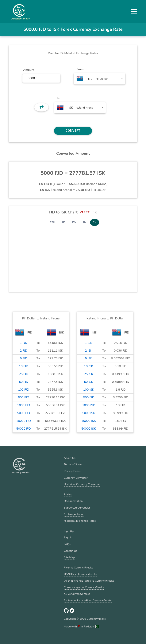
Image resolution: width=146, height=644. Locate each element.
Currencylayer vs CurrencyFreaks (84, 587)
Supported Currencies (77, 508)
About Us (70, 458)
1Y (95, 222)
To (59, 98)
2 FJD (24, 351)
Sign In (68, 537)
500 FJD (24, 397)
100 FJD (24, 390)
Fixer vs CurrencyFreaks (78, 568)
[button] (134, 11)
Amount (29, 70)
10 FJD (24, 366)
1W (74, 222)
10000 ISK (89, 421)
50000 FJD (24, 429)
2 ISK (89, 351)
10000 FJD (24, 421)
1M (85, 222)
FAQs (67, 544)
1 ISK (89, 343)
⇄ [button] (42, 107)
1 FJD (24, 343)
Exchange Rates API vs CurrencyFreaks (88, 600)
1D (63, 222)
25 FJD (24, 374)
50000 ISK (89, 429)
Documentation (73, 501)
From (80, 69)
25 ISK (88, 374)
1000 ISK (89, 405)
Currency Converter (76, 478)
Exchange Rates (74, 514)
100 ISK (88, 390)
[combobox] (100, 79)
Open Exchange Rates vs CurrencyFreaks (89, 581)
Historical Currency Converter (82, 484)
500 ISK (88, 397)
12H (52, 222)
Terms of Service (74, 464)
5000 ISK (89, 413)
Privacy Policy (72, 471)
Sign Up (69, 531)
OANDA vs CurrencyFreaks (80, 574)
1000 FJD (24, 405)
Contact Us (71, 551)
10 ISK (88, 366)
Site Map (69, 557)
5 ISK (89, 358)
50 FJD (24, 382)
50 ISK (88, 382)
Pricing (68, 494)
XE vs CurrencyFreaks (77, 594)
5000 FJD (24, 413)
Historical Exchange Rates (80, 521)
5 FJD (24, 358)
